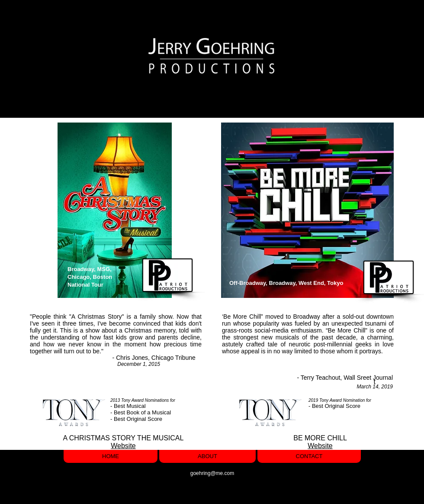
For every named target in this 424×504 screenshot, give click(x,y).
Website (123, 446)
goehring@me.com (212, 473)
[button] (371, 56)
